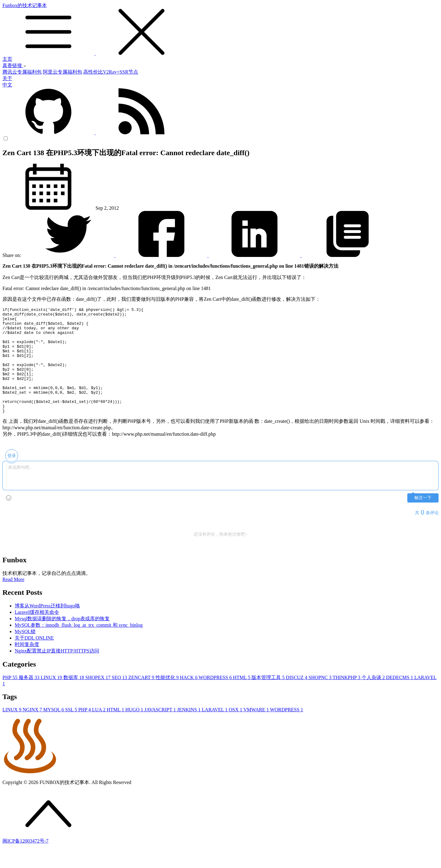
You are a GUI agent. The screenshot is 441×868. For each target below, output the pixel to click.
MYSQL (54, 731)
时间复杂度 (27, 665)
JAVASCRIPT (161, 731)
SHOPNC (320, 699)
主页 (7, 59)
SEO (120, 699)
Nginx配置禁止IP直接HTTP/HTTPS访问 (57, 672)
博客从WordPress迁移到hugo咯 (47, 627)
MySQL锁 (25, 653)
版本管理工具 (269, 699)
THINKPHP (347, 699)
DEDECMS (400, 699)
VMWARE (257, 731)
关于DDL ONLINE (34, 659)
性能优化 (168, 699)
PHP (11, 699)
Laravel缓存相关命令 (37, 633)
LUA (99, 731)
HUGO (135, 731)
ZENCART (142, 699)
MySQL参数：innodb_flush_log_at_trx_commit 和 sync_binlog (79, 646)
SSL (72, 731)
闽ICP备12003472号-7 (25, 862)
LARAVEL (215, 731)
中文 (7, 85)
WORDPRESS (216, 699)
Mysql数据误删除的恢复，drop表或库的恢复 (62, 640)
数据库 (74, 699)
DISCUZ (297, 699)
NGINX (33, 731)
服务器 (30, 699)
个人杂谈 (374, 699)
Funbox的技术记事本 (221, 29)
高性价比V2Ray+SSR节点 (111, 72)
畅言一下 (423, 519)
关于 (7, 78)
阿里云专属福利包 (62, 72)
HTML (242, 699)
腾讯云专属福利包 (22, 72)
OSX (236, 731)
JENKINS (189, 731)
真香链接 (14, 65)
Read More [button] (13, 600)
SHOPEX (99, 699)
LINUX (52, 699)
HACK (189, 699)
